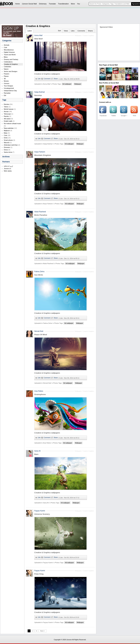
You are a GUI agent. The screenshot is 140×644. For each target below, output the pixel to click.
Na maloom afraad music (12, 123)
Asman (6, 111)
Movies (6, 81)
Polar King (39, 574)
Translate (52, 4)
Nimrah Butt (39, 331)
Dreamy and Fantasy (11, 59)
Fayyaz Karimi (40, 511)
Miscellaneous (9, 50)
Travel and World (10, 55)
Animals (7, 45)
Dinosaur (7, 147)
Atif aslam (7, 119)
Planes (6, 76)
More (73, 4)
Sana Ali (37, 451)
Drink (6, 138)
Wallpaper (78, 84)
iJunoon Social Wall (29, 4)
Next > (42, 631)
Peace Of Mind (41, 335)
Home (17, 4)
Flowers (7, 74)
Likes (73, 31)
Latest (29, 31)
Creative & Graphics (11, 64)
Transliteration (63, 4)
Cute (5, 47)
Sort (59, 31)
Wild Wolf (38, 39)
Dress (6, 150)
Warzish (7, 143)
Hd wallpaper (67, 84)
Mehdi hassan (9, 109)
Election (7, 104)
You (78, 4)
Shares (90, 31)
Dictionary (43, 4)
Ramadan (7, 93)
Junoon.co (7, 169)
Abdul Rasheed (40, 212)
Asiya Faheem (40, 152)
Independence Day (10, 91)
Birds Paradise (41, 215)
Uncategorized (9, 88)
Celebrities (7, 67)
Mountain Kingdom (43, 155)
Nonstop (38, 95)
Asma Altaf (38, 35)
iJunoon (7, 83)
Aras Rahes (39, 391)
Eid (5, 95)
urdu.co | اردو (8, 166)
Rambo (6, 116)
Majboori (7, 131)
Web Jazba (8, 171)
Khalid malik (8, 121)
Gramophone (40, 394)
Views (66, 31)
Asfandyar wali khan (11, 145)
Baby (6, 133)
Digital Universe (9, 52)
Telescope (7, 114)
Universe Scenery (42, 514)
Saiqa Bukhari (40, 92)
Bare (36, 454)
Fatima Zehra (39, 272)
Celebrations (8, 62)
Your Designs (8, 86)
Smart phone (8, 140)
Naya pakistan (9, 128)
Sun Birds (39, 275)
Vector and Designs (11, 71)
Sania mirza (8, 152)
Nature (6, 69)
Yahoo (6, 107)
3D (5, 79)
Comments (81, 31)
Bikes (6, 57)
